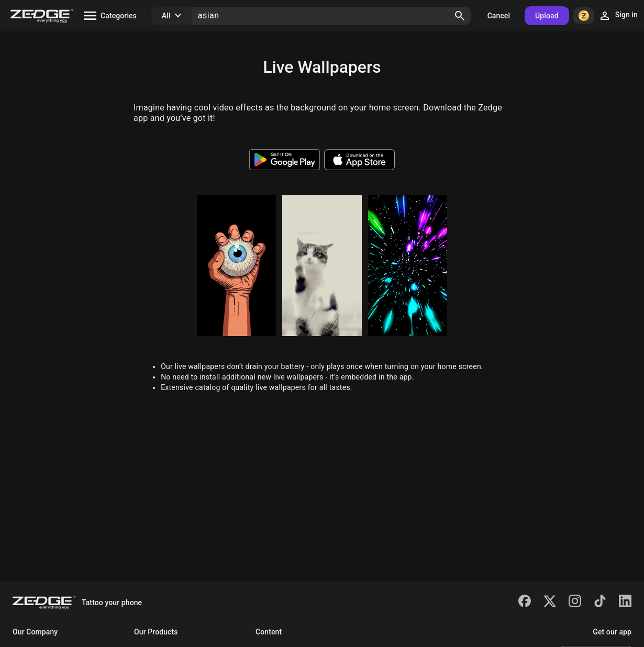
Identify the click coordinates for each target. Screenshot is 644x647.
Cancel (499, 16)
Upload (547, 16)
